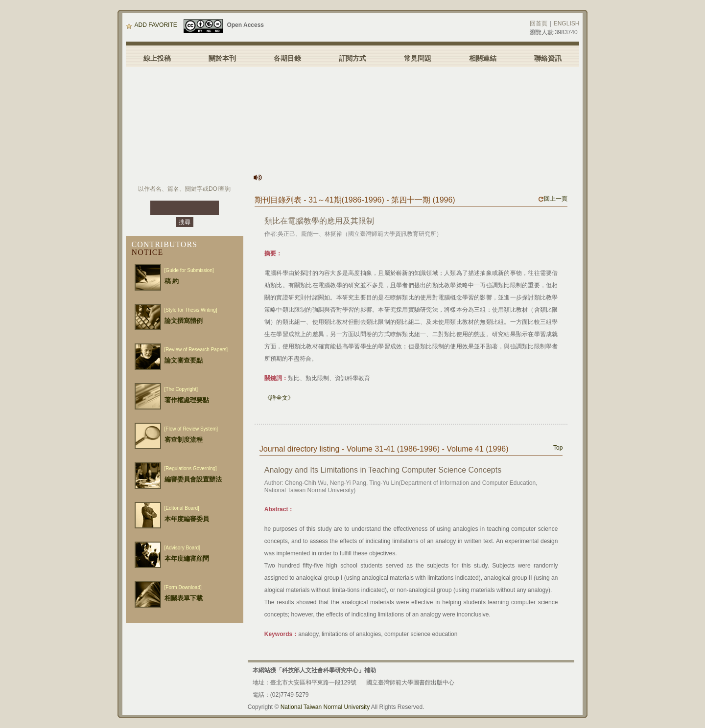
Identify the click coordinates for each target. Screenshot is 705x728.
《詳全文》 (279, 398)
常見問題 (418, 58)
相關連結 (483, 58)
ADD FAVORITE (152, 25)
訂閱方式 (352, 58)
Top (558, 448)
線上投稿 (157, 58)
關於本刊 (222, 58)
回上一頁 (553, 199)
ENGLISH (567, 23)
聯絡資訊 (548, 58)
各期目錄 (287, 58)
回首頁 (539, 23)
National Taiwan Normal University (325, 707)
